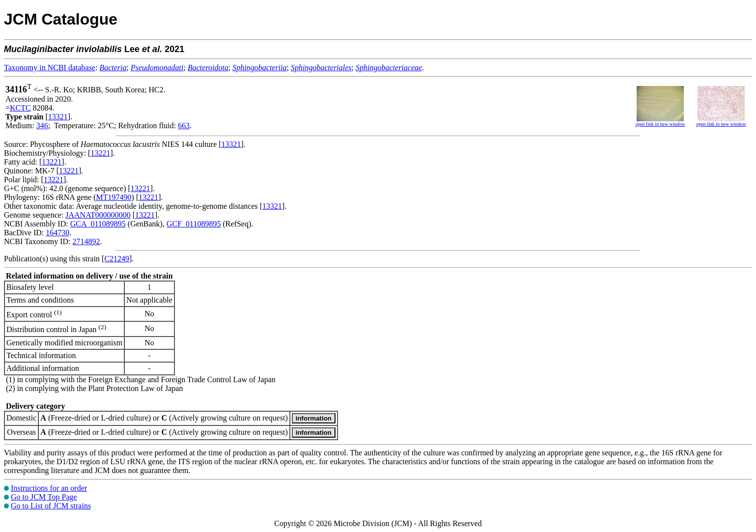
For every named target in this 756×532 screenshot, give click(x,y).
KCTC (20, 108)
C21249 (117, 259)
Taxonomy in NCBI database (50, 68)
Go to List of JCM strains (51, 506)
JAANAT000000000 (98, 215)
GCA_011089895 (98, 224)
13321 (58, 117)
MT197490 (114, 197)
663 (184, 126)
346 (42, 126)
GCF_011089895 (194, 224)
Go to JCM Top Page (44, 497)
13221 (100, 153)
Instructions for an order (49, 488)
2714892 (86, 241)
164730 (57, 233)
